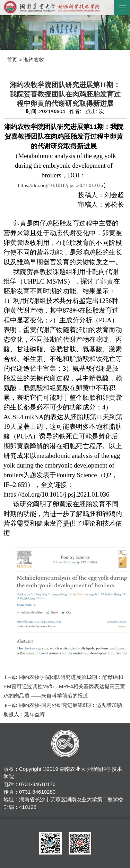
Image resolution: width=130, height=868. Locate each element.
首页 (12, 60)
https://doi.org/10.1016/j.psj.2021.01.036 (61, 185)
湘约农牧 (34, 60)
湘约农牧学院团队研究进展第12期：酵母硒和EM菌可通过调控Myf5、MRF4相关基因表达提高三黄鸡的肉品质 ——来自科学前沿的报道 (64, 686)
